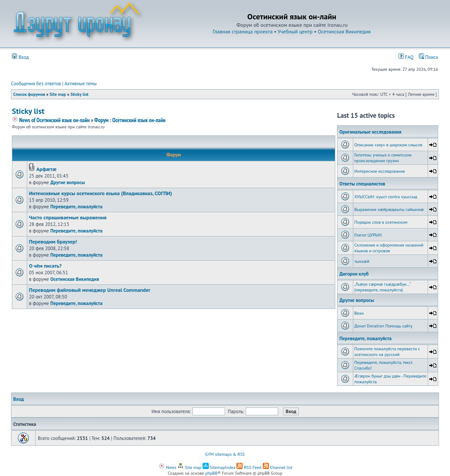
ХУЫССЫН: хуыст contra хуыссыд (386, 197)
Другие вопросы (67, 182)
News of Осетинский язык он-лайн (51, 120)
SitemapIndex (219, 467)
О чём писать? (45, 266)
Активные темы (81, 84)
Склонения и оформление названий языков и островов (389, 248)
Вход (20, 57)
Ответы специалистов (362, 184)
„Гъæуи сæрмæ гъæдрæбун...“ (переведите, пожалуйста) (382, 287)
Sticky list (79, 94)
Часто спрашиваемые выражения (68, 217)
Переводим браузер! (53, 242)
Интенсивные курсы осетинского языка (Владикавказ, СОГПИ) (101, 193)
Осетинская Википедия (344, 31)
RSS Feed (249, 467)
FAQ (406, 57)
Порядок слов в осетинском (381, 222)
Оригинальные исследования (370, 132)
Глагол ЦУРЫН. (368, 235)
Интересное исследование (379, 171)
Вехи (359, 313)
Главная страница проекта (243, 31)
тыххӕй (362, 261)
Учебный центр (295, 31)
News (167, 467)
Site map (58, 94)
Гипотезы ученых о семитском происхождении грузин (383, 158)
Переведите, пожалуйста (76, 207)
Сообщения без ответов (36, 84)
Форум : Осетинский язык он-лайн (130, 120)
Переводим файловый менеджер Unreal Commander (90, 290)
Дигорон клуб (354, 274)
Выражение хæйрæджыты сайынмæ (389, 209)
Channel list (278, 467)
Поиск (428, 57)
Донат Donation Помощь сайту (383, 326)
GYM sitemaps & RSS (225, 454)
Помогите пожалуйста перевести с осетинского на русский (387, 352)
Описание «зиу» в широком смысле (388, 145)
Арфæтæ (47, 169)
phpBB (211, 473)
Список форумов (29, 94)
